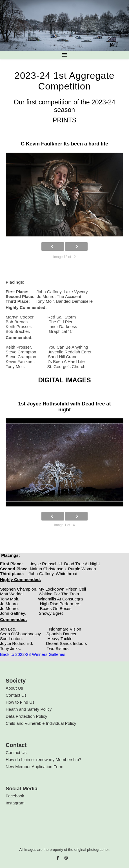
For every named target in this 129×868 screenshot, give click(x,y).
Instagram (15, 803)
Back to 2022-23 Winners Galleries (33, 654)
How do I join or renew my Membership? (43, 760)
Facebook (15, 796)
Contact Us (16, 695)
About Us (14, 688)
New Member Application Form (35, 767)
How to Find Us (20, 702)
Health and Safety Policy (29, 709)
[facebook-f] (58, 858)
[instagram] (66, 858)
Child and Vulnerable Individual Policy (41, 723)
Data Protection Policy (26, 716)
